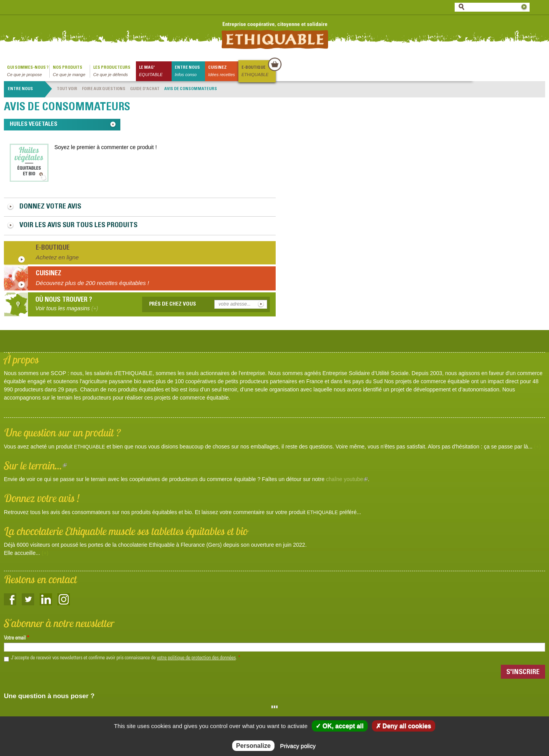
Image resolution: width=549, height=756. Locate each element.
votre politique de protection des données (196, 658)
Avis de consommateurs (191, 89)
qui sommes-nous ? (28, 72)
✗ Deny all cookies (404, 726)
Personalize (253, 746)
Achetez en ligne (57, 257)
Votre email (17, 638)
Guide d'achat (145, 89)
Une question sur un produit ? (62, 432)
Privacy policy (298, 746)
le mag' (155, 72)
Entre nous (190, 72)
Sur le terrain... (35, 465)
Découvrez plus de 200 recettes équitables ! (92, 283)
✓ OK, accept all (340, 726)
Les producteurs (115, 72)
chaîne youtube (347, 479)
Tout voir (67, 89)
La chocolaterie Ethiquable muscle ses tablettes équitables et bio (126, 531)
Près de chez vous (173, 304)
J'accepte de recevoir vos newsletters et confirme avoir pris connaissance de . (126, 658)
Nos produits (71, 72)
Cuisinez (223, 72)
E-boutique (258, 72)
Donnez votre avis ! (42, 498)
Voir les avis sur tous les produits (78, 226)
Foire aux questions (104, 89)
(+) (537, 447)
